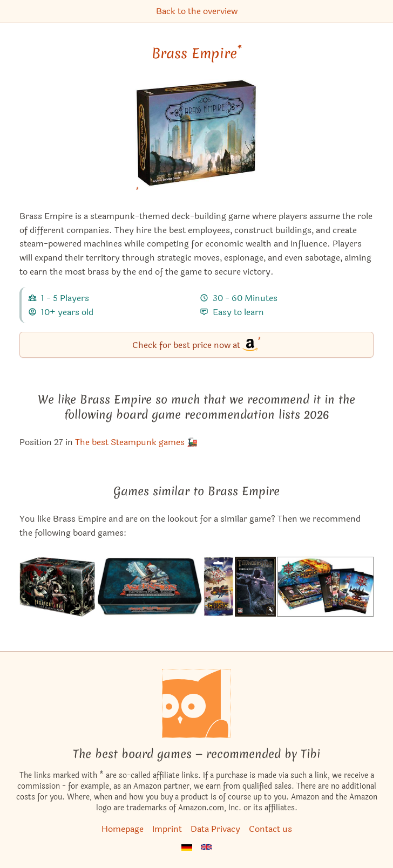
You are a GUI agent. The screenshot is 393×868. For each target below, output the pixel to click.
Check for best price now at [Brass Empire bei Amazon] (197, 344)
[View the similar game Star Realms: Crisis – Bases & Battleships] (218, 586)
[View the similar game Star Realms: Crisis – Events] (325, 586)
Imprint (167, 829)
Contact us (270, 829)
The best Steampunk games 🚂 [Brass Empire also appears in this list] (136, 442)
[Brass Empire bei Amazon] (197, 140)
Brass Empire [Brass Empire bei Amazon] (197, 53)
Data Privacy (215, 829)
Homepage (123, 829)
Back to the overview (197, 11)
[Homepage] (196, 703)
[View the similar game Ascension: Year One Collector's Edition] (149, 586)
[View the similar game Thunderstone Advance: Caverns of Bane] (255, 586)
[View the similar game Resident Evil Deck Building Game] (57, 586)
